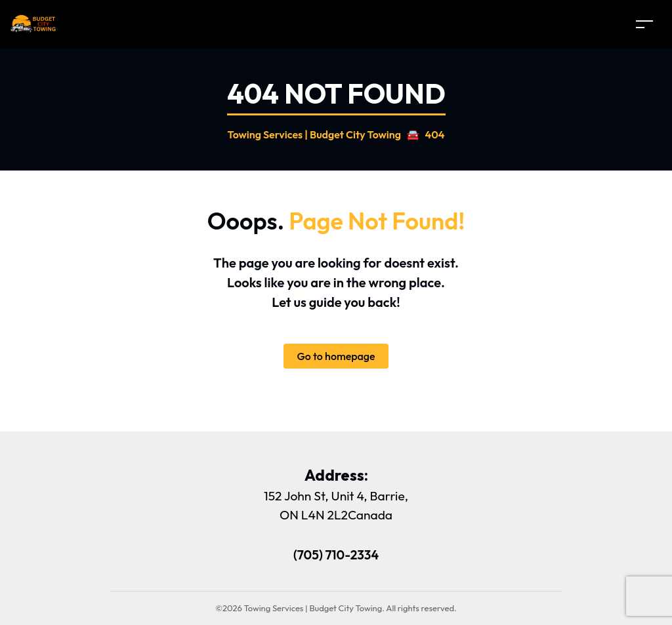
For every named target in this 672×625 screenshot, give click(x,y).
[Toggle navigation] (644, 24)
